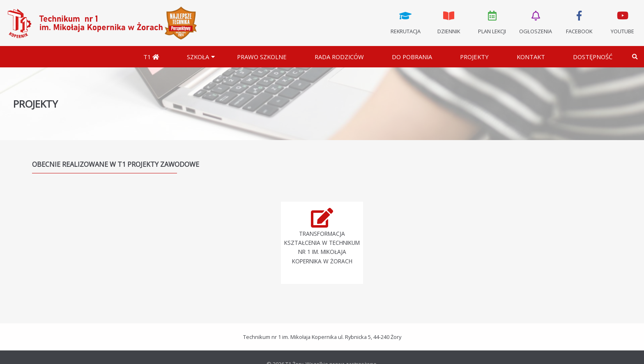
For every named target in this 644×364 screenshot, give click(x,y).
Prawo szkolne (262, 57)
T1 (151, 57)
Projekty (474, 57)
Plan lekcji (492, 22)
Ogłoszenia (536, 22)
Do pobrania (412, 57)
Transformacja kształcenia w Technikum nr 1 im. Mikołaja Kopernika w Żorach (322, 247)
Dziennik (449, 22)
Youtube (622, 22)
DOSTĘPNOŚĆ (593, 57)
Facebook (579, 22)
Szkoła (198, 57)
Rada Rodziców (339, 57)
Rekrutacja (405, 22)
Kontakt (531, 57)
